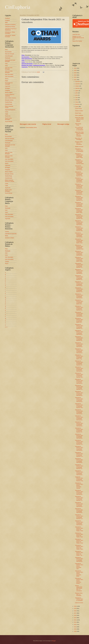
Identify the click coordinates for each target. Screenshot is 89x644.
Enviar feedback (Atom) (31, 128)
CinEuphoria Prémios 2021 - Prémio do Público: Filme (79, 529)
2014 (75, 620)
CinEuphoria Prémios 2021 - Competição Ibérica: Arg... (79, 357)
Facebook (7, 18)
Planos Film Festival (77, 41)
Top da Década (9, 121)
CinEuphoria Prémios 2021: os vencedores (79, 150)
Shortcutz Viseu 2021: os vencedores (79, 143)
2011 (75, 627)
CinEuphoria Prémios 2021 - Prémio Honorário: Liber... (79, 566)
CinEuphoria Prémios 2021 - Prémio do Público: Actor (79, 535)
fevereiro (78, 104)
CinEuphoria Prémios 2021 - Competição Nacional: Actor (79, 247)
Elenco (7, 79)
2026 (75, 68)
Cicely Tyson (78, 113)
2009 (75, 631)
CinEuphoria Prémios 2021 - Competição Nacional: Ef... (79, 467)
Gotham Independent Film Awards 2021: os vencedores (79, 588)
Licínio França (78, 109)
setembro (78, 88)
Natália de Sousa (79, 147)
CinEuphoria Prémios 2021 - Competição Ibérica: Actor (79, 241)
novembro (78, 84)
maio (77, 97)
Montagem (8, 88)
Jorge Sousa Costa (78, 124)
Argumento (8, 86)
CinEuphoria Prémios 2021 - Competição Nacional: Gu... (79, 442)
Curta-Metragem (9, 56)
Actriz (6, 66)
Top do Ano (8, 116)
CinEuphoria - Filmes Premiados (10, 33)
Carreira (7, 232)
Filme (6, 50)
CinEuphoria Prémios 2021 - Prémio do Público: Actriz (79, 541)
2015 (75, 618)
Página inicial (47, 124)
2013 (75, 622)
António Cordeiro (79, 111)
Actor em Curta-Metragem (9, 68)
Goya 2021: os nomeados (79, 139)
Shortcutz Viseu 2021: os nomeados (79, 594)
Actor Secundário (9, 74)
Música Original (9, 92)
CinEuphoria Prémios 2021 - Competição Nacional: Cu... (79, 198)
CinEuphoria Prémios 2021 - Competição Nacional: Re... (79, 217)
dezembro (78, 81)
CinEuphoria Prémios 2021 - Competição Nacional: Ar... (79, 363)
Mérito (7, 236)
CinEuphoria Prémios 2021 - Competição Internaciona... (79, 168)
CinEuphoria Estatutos (10, 25)
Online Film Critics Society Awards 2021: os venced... (79, 120)
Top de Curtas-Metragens (9, 119)
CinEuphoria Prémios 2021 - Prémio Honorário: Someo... (79, 581)
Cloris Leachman (79, 115)
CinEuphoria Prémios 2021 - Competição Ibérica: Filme (79, 156)
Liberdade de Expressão (11, 234)
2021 (75, 80)
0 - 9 (6, 327)
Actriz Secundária (9, 76)
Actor (6, 63)
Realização (8, 58)
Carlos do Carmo (79, 603)
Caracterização (9, 104)
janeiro (77, 107)
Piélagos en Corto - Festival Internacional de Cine (78, 38)
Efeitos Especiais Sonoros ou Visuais (10, 181)
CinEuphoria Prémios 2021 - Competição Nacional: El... (79, 339)
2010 (75, 629)
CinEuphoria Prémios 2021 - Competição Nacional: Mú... (79, 406)
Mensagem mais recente (28, 124)
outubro (77, 86)
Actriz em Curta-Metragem (9, 72)
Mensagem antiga (63, 124)
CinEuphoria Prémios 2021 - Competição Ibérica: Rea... (79, 210)
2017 (75, 613)
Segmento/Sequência (10, 110)
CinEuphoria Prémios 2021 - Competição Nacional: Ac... (79, 265)
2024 (75, 73)
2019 (75, 609)
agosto (77, 91)
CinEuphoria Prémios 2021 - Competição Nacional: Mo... (79, 375)
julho (77, 93)
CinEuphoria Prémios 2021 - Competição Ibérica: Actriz (79, 259)
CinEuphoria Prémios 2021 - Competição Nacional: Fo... (79, 387)
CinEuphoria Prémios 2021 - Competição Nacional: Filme (79, 162)
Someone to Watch (10, 238)
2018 (75, 611)
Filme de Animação (10, 54)
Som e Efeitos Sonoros (11, 98)
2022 (75, 77)
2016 (75, 615)
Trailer (7, 114)
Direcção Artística (9, 100)
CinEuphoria (18, 7)
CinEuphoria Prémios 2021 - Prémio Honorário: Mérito (79, 573)
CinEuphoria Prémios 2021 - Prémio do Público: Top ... (79, 553)
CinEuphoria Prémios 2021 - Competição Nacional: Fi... (79, 186)
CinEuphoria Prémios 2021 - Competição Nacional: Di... (79, 430)
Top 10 (7, 263)
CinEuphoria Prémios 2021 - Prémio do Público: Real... (79, 547)
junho (77, 95)
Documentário (8, 52)
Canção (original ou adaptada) (10, 95)
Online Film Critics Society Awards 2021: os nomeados (79, 134)
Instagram (7, 20)
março (77, 102)
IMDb (6, 22)
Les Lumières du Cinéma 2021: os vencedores (79, 129)
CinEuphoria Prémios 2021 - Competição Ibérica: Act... (79, 302)
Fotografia (7, 90)
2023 (75, 75)
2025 (75, 70)
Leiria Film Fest (76, 34)
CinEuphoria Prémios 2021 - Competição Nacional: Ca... (79, 454)
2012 (75, 625)
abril (77, 100)
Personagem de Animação (9, 83)
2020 (75, 606)
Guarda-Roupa (9, 102)
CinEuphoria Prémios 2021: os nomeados (79, 599)
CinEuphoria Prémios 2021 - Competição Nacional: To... (79, 498)
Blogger (54, 641)
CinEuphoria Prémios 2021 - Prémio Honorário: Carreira (79, 486)
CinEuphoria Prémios (10, 27)
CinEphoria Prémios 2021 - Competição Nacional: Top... (79, 479)
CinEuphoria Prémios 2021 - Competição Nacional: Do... (79, 174)
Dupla (6, 81)
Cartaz (7, 112)
